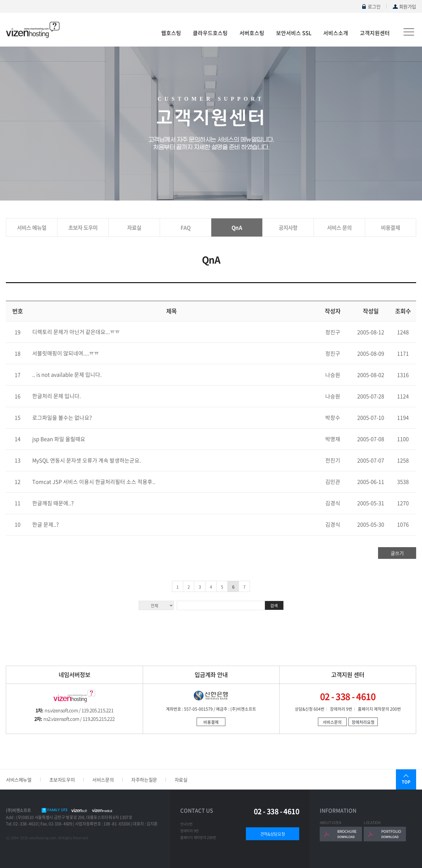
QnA (237, 228)
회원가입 (404, 6)
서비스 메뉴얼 (32, 228)
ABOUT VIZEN (331, 823)
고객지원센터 (375, 33)
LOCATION (372, 823)
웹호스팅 (171, 33)
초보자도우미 (62, 780)
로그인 (371, 6)
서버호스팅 (252, 33)
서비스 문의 (339, 228)
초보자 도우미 (83, 228)
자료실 (134, 228)
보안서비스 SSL (294, 33)
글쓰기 (397, 553)
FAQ (186, 228)
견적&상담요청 (273, 834)
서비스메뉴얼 (19, 780)
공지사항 (288, 228)
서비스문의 (332, 722)
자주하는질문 (144, 780)
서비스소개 (336, 33)
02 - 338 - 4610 (276, 811)
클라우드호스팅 (210, 33)
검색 (274, 605)
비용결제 (390, 228)
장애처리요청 (363, 722)
